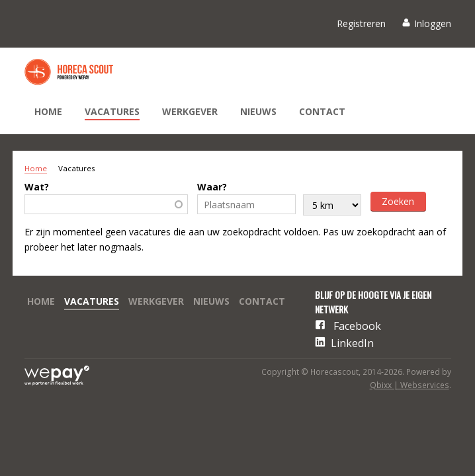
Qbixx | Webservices (410, 385)
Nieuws (258, 111)
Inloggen (433, 23)
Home (48, 111)
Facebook (357, 326)
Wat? (37, 187)
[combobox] (107, 204)
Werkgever (190, 111)
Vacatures (112, 111)
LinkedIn (352, 343)
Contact (322, 111)
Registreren (361, 23)
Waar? (212, 187)
